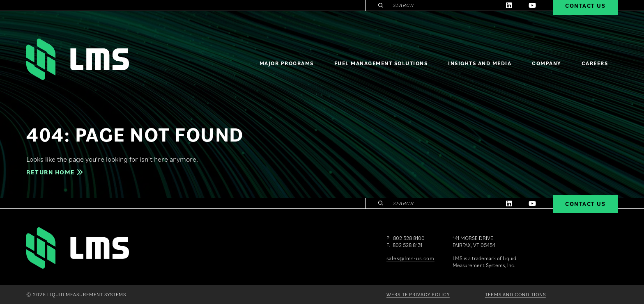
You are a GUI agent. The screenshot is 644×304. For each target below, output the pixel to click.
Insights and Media (480, 63)
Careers (595, 63)
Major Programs (287, 63)
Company (546, 63)
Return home (55, 172)
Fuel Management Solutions (381, 63)
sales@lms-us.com (411, 258)
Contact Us (585, 204)
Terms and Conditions (515, 294)
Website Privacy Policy (418, 294)
